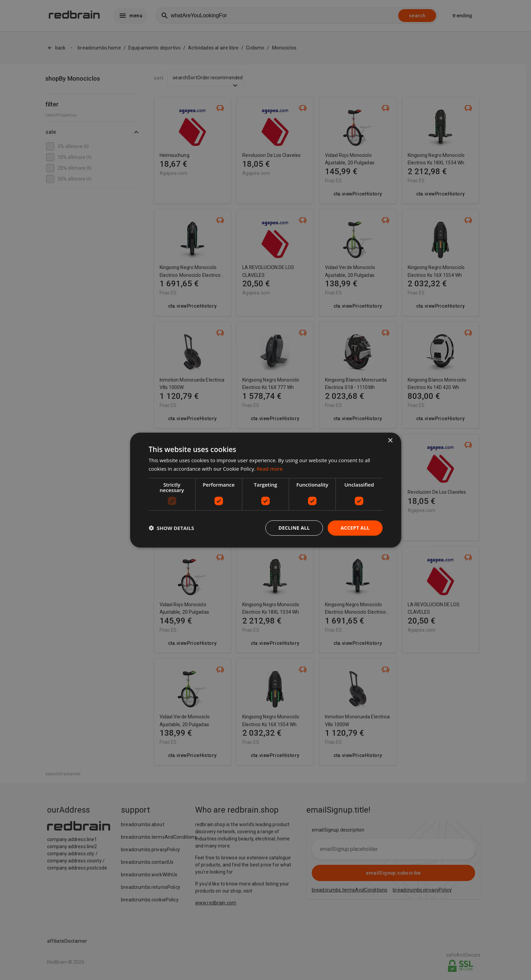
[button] (171, 528)
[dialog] (266, 490)
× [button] (390, 441)
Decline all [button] (294, 528)
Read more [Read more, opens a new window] (270, 469)
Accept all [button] (355, 528)
